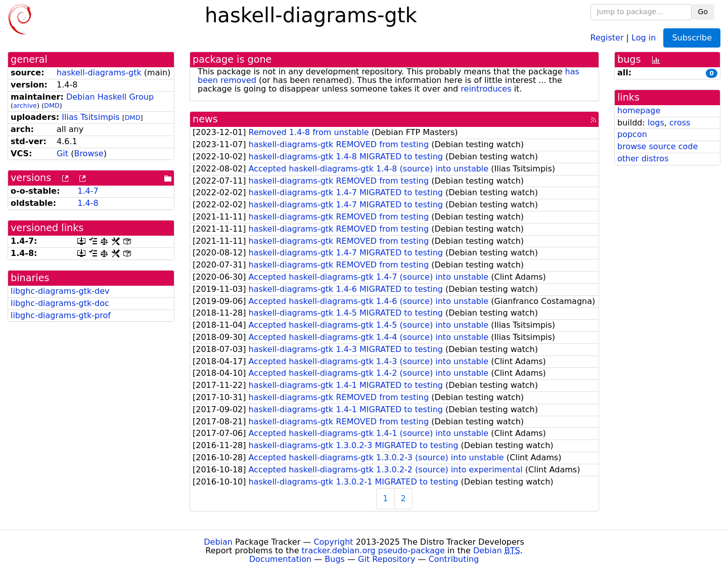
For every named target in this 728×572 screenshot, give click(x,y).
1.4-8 (88, 203)
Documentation (280, 559)
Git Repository (386, 559)
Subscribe (692, 38)
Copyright (333, 542)
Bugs (335, 559)
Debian (218, 542)
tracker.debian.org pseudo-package (373, 551)
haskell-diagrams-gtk (99, 73)
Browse (88, 153)
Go (703, 12)
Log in (644, 37)
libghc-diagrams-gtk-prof (61, 315)
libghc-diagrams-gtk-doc (60, 303)
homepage (639, 111)
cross (680, 123)
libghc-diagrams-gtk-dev (60, 291)
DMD (52, 105)
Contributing (454, 559)
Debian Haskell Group (110, 97)
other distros (643, 159)
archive (25, 105)
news (205, 119)
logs (656, 123)
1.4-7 (88, 191)
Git (62, 153)
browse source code (657, 146)
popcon (632, 134)
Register (607, 37)
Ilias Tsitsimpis (90, 117)
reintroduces (486, 89)
